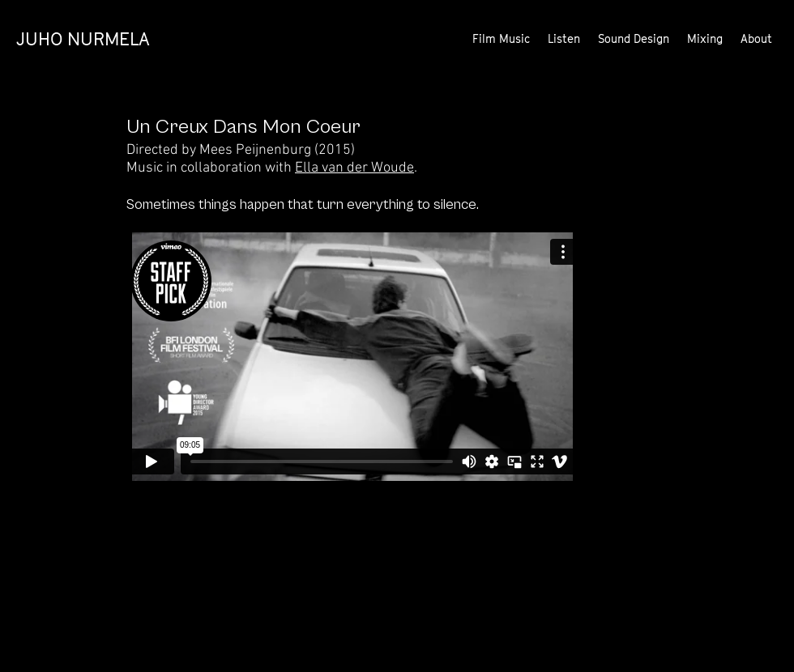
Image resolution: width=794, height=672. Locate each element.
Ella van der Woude (354, 168)
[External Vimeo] (352, 357)
